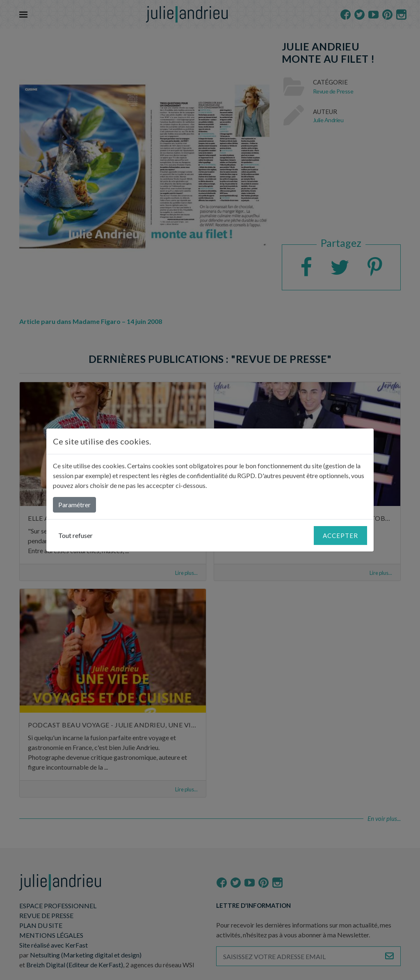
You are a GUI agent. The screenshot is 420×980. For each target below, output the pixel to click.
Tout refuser (75, 535)
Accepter (340, 536)
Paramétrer (74, 505)
